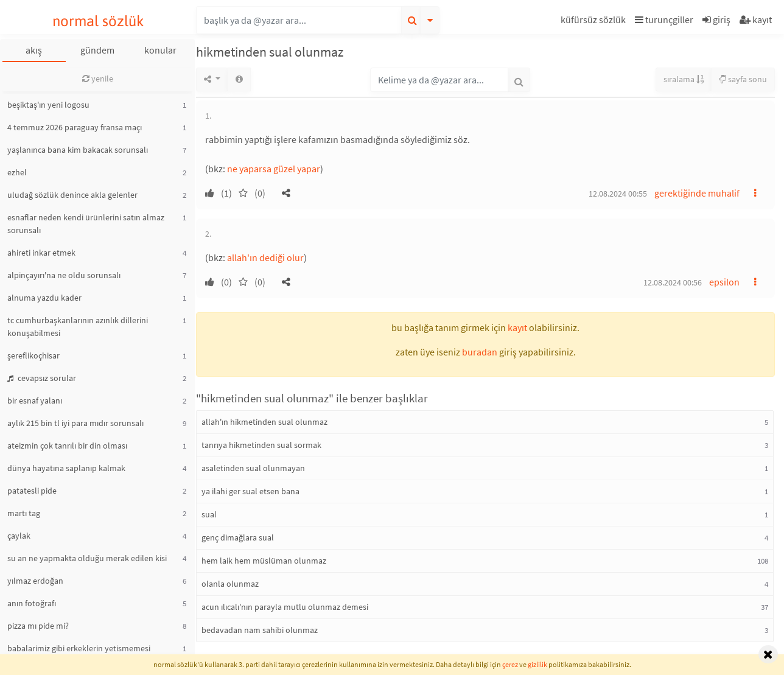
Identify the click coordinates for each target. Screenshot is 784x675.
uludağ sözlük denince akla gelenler (72, 195)
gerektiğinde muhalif (697, 193)
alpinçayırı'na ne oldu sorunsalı (64, 275)
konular (160, 50)
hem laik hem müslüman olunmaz (264, 561)
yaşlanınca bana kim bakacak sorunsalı (78, 150)
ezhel (17, 172)
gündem (97, 50)
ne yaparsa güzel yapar (274, 169)
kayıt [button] (517, 327)
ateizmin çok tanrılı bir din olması (67, 446)
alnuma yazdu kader (44, 298)
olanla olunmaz (230, 584)
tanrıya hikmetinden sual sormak (261, 445)
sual (209, 514)
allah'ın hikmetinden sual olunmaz (264, 422)
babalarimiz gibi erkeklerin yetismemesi (79, 648)
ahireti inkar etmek (41, 253)
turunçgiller (664, 19)
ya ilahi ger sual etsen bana (250, 491)
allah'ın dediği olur (265, 257)
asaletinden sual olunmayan (253, 468)
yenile (98, 79)
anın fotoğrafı (32, 603)
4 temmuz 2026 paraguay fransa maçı (75, 127)
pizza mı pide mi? (38, 626)
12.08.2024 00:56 (673, 282)
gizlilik (537, 664)
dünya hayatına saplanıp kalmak (66, 468)
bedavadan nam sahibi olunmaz (260, 630)
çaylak (19, 536)
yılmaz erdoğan (35, 581)
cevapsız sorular (42, 378)
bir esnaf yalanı (35, 400)
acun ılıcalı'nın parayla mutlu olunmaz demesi (285, 607)
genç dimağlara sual (238, 537)
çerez (510, 664)
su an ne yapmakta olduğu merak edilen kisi (87, 558)
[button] (595, 22)
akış (34, 50)
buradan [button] (480, 352)
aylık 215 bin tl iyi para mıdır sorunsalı (75, 423)
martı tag (24, 513)
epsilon (724, 282)
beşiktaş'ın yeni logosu (48, 105)
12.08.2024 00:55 (618, 194)
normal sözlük (98, 21)
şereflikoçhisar (33, 355)
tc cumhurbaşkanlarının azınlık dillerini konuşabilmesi (78, 327)
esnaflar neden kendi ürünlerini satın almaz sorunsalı (86, 224)
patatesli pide (32, 491)
